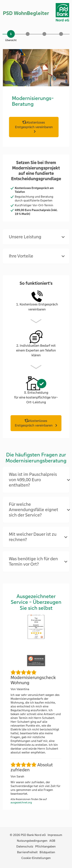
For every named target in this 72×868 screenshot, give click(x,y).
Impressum (55, 835)
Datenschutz (25, 846)
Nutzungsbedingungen (32, 841)
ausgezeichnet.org (21, 802)
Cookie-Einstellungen (36, 858)
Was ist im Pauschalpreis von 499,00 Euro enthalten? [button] (33, 480)
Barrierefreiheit (27, 852)
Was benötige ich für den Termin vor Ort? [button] (33, 561)
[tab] (36, 237)
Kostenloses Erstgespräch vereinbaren (34, 125)
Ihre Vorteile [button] (21, 256)
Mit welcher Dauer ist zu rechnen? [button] (33, 537)
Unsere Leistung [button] (25, 237)
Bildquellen (47, 852)
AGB (52, 841)
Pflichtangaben (45, 846)
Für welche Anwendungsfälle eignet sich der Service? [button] (34, 510)
